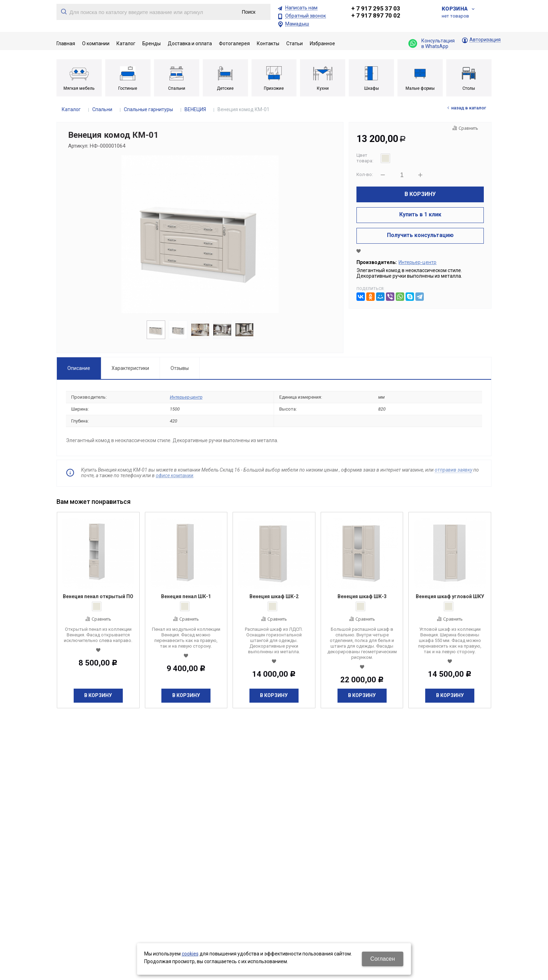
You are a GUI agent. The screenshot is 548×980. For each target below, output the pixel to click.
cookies (190, 954)
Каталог (71, 109)
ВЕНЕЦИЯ (195, 109)
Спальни (102, 109)
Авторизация (485, 40)
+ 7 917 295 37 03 (376, 8)
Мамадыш (297, 24)
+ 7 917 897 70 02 (376, 15)
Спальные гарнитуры (148, 109)
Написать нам (301, 8)
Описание (79, 368)
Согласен (383, 959)
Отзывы (180, 368)
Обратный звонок (306, 16)
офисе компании (175, 475)
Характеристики (130, 368)
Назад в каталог (469, 108)
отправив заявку (453, 470)
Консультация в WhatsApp (432, 43)
